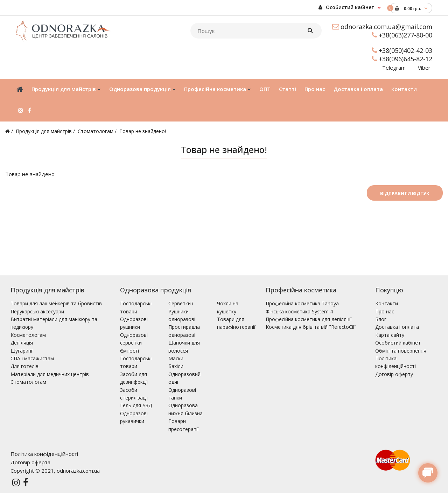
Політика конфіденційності (44, 454)
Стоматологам (96, 131)
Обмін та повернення (401, 351)
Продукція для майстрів (44, 131)
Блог (381, 319)
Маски (176, 358)
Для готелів (24, 366)
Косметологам (28, 335)
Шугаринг (22, 351)
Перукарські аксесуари (37, 311)
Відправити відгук (405, 193)
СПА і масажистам (32, 358)
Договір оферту (394, 374)
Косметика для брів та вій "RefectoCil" (311, 327)
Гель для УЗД (136, 405)
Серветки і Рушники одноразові (182, 311)
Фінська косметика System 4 (299, 311)
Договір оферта (30, 462)
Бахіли (176, 366)
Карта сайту (390, 335)
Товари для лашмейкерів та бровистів (56, 303)
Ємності (129, 351)
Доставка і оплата (397, 327)
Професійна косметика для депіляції (309, 319)
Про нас (385, 311)
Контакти (387, 303)
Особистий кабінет (346, 7)
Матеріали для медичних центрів (50, 374)
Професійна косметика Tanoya (302, 303)
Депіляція (22, 343)
